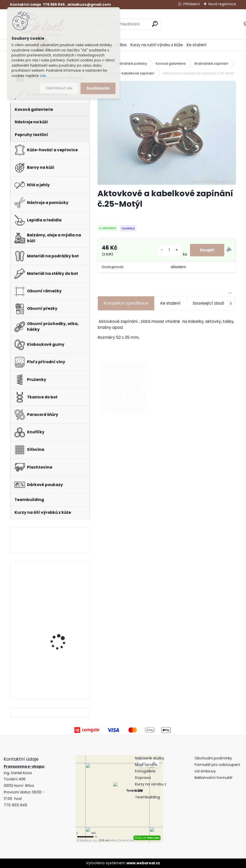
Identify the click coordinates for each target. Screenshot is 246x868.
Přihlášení (191, 4)
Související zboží (214, 303)
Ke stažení (196, 45)
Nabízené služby (150, 758)
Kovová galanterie (171, 64)
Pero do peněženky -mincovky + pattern (60, 625)
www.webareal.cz (143, 863)
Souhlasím (98, 88)
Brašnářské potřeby (131, 64)
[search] (155, 24)
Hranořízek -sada (58, 584)
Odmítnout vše (59, 88)
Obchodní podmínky (214, 758)
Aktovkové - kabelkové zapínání (128, 73)
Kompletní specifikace (126, 303)
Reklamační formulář (213, 778)
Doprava (143, 778)
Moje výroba (146, 765)
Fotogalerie (145, 771)
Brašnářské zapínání (211, 64)
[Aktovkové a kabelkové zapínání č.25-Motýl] (167, 133)
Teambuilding (147, 797)
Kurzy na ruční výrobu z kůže (157, 45)
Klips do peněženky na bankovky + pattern (62, 666)
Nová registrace (222, 4)
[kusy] (169, 250)
